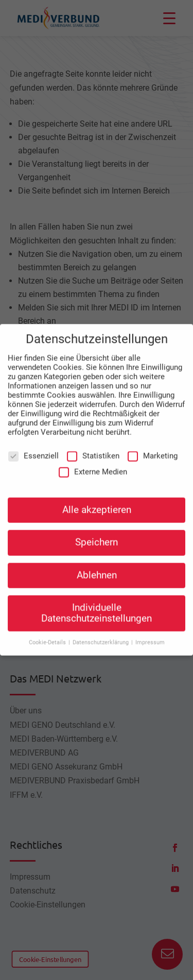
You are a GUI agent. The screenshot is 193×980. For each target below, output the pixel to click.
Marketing (153, 450)
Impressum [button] (150, 637)
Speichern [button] (97, 537)
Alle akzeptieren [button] (97, 505)
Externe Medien (93, 466)
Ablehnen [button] (97, 570)
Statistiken (93, 450)
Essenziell (33, 450)
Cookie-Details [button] (48, 637)
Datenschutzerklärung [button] (101, 637)
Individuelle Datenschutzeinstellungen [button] (97, 608)
